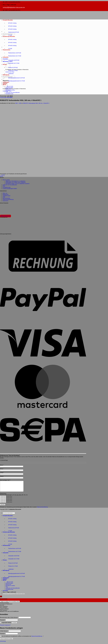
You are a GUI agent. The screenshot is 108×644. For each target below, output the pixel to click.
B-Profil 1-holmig (11, 23)
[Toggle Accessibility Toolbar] (1, 598)
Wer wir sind (9, 86)
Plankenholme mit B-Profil (13, 53)
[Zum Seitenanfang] (1, 513)
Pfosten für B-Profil (12, 68)
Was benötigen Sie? (5, 480)
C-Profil (9, 35)
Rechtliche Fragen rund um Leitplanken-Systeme (17, 184)
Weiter (2, 176)
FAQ (7, 91)
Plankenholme (6, 50)
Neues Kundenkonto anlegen (6, 641)
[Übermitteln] (3, 36)
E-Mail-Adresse (4, 633)
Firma (2, 469)
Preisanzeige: (6, 97)
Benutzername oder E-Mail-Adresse (9, 619)
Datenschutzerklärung (8, 199)
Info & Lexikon (6, 180)
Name (2, 465)
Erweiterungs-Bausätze (9, 36)
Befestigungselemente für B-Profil (15, 78)
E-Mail (2, 473)
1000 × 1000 (18, 103)
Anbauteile (6, 57)
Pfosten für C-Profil (12, 71)
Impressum (5, 201)
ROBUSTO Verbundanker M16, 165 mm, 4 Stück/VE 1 (36, 103)
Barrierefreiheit (6, 198)
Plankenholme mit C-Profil (13, 56)
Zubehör (5, 581)
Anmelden (14, 625)
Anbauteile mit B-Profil (12, 60)
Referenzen (8, 89)
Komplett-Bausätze (8, 20)
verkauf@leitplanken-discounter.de (14, 7)
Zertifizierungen (9, 88)
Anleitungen (6, 580)
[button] (5, 59)
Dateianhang (3, 496)
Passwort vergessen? (5, 627)
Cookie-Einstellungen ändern (10, 189)
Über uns (5, 193)
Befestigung (6, 75)
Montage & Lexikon (10, 90)
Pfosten (5, 64)
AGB (4, 197)
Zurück (2, 175)
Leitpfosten (10, 74)
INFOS (4, 582)
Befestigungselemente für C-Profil (15, 81)
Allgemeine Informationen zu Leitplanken (15, 181)
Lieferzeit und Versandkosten (13, 92)
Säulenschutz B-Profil (12, 32)
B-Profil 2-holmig (11, 26)
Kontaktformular (9, 94)
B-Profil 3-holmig (11, 29)
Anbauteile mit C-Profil (12, 63)
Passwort (3, 622)
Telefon (2, 476)
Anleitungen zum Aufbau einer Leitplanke (16, 182)
